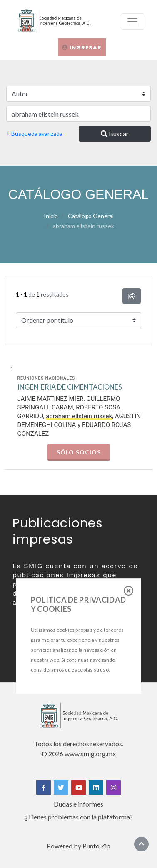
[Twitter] (61, 788)
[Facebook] (44, 788)
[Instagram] (113, 788)
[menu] (132, 22)
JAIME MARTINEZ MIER (51, 399)
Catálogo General (91, 216)
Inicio (51, 216)
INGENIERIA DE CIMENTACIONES (70, 387)
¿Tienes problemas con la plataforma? (79, 817)
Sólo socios (79, 452)
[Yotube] (78, 788)
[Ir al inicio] (141, 844)
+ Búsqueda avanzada (34, 134)
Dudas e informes (78, 804)
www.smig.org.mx (90, 754)
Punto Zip (96, 846)
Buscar (115, 134)
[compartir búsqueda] (132, 296)
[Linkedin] (96, 788)
